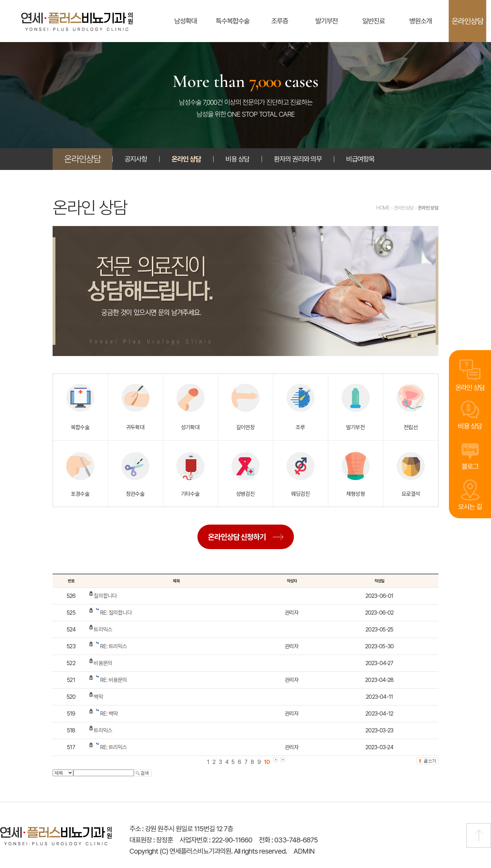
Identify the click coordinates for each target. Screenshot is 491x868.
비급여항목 (360, 159)
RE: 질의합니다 (116, 613)
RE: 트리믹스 (114, 646)
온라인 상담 (470, 386)
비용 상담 (470, 425)
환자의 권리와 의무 (298, 159)
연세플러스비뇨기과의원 (77, 22)
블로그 (470, 466)
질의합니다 (105, 596)
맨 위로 (479, 835)
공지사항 (136, 159)
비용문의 (103, 663)
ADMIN (304, 851)
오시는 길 (470, 507)
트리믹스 (103, 630)
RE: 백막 (109, 714)
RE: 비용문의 (114, 680)
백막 (98, 697)
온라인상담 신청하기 (237, 537)
